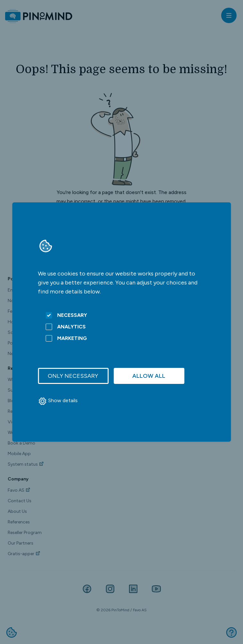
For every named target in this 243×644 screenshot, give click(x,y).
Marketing (66, 338)
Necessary (66, 315)
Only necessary (73, 376)
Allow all (149, 376)
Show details (58, 401)
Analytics (66, 327)
